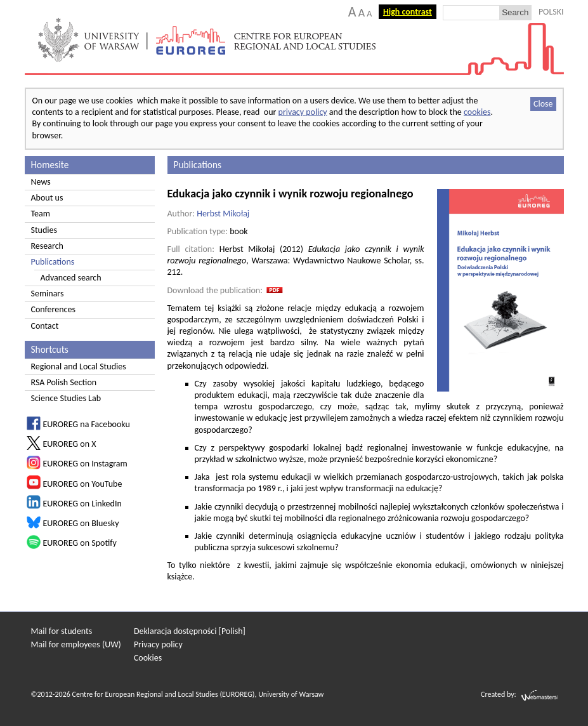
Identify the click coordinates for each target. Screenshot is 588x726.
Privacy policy (158, 644)
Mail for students (62, 631)
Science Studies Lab (66, 398)
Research (47, 246)
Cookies (148, 658)
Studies (44, 230)
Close (543, 104)
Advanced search (71, 278)
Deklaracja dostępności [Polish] (190, 631)
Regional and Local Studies (79, 366)
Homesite (50, 165)
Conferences (53, 309)
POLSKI (551, 12)
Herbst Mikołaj (223, 214)
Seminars (48, 294)
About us (47, 198)
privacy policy (303, 112)
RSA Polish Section (64, 382)
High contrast (408, 12)
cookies (477, 112)
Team (41, 214)
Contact (45, 326)
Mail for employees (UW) (76, 644)
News (41, 182)
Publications (53, 262)
